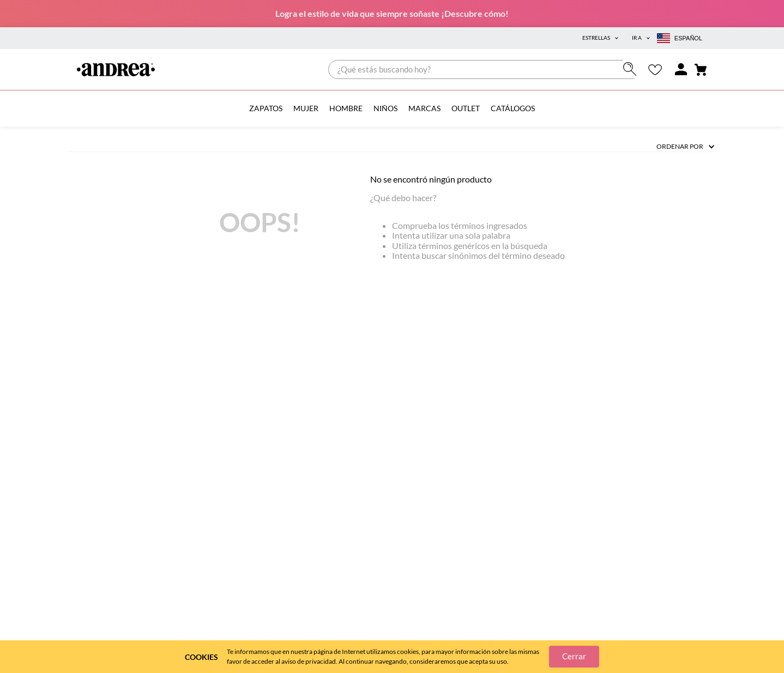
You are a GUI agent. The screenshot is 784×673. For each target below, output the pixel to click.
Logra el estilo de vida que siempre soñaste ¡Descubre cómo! (392, 13)
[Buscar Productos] (632, 69)
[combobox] (485, 69)
